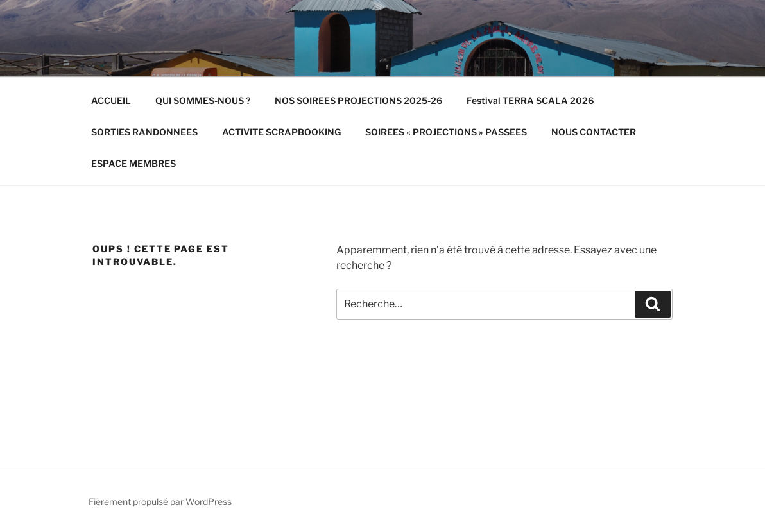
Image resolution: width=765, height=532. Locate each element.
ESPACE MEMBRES (133, 163)
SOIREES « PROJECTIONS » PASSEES (446, 132)
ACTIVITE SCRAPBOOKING (281, 132)
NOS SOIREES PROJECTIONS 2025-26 (358, 100)
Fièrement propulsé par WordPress (160, 502)
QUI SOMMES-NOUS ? (203, 100)
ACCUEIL (111, 100)
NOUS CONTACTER (594, 132)
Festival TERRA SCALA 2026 (530, 100)
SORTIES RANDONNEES (144, 132)
